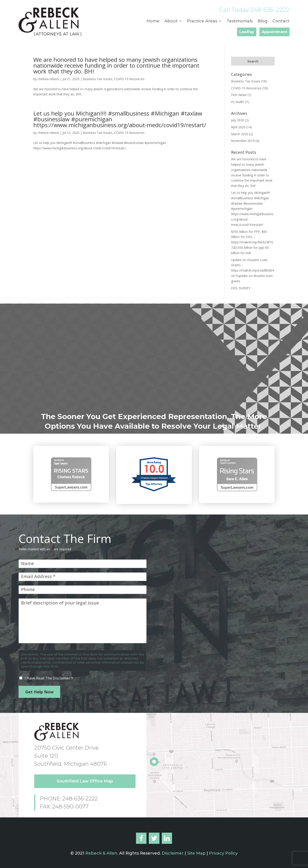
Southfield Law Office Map (85, 781)
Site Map (196, 853)
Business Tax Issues (98, 79)
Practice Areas (202, 21)
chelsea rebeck (48, 79)
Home (153, 21)
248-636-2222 (270, 10)
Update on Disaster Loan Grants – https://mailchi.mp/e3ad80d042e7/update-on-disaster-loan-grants (253, 270)
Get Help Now (39, 692)
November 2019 (243, 141)
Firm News (239, 95)
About (171, 21)
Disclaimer (172, 853)
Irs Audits (238, 102)
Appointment (274, 32)
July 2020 (238, 120)
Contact (281, 21)
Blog (263, 21)
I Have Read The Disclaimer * (49, 678)
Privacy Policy (223, 853)
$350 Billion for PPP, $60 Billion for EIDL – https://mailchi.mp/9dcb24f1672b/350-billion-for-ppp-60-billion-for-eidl (252, 242)
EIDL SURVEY (241, 288)
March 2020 (240, 134)
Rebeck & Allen (101, 853)
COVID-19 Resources (129, 79)
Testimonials (240, 21)
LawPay (247, 32)
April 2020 (238, 127)
